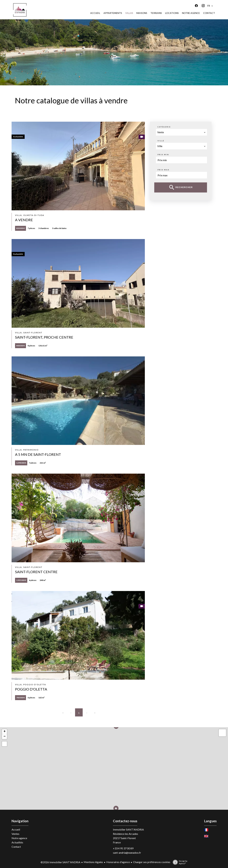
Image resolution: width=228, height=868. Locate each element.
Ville (161, 141)
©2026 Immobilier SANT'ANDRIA (61, 862)
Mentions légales (93, 862)
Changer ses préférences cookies (152, 862)
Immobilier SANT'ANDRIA (128, 829)
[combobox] (182, 132)
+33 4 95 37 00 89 (123, 848)
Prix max (163, 170)
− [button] (5, 737)
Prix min (163, 155)
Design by (179, 862)
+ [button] (5, 732)
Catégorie (164, 127)
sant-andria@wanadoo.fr (127, 853)
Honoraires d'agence (118, 862)
